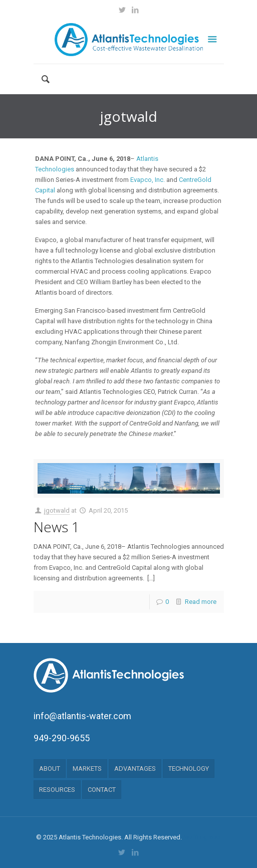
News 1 (57, 527)
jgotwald (57, 510)
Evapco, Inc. (148, 180)
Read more (201, 602)
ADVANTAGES (135, 769)
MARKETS (87, 769)
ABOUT (50, 769)
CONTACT (102, 790)
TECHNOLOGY (189, 769)
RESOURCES (57, 790)
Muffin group (202, 837)
